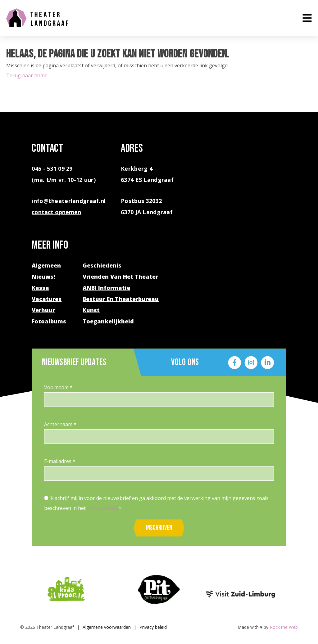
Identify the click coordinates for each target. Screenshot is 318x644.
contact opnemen (56, 212)
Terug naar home (27, 75)
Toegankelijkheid (108, 321)
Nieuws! (43, 277)
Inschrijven (159, 528)
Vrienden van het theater (120, 277)
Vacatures (47, 299)
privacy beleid (103, 508)
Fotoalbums (49, 321)
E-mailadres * (60, 461)
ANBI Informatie (106, 288)
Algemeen (46, 265)
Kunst (91, 310)
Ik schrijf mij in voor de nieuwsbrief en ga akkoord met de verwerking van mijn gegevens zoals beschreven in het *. (156, 503)
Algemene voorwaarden (107, 627)
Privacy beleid (153, 627)
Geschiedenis (102, 265)
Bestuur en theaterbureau (121, 299)
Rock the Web (284, 627)
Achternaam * (60, 424)
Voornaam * (58, 387)
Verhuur (43, 310)
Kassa (40, 288)
